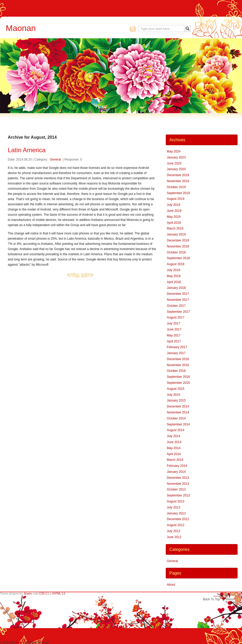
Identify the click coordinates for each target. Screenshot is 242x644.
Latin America (27, 150)
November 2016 (178, 365)
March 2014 (175, 460)
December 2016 (178, 359)
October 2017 (176, 306)
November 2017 (178, 300)
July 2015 (173, 395)
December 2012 (178, 519)
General (55, 160)
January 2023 (176, 157)
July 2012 (173, 531)
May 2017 (174, 335)
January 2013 (176, 513)
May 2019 (174, 217)
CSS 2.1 (44, 594)
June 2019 (174, 211)
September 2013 (178, 495)
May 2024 (174, 151)
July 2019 (173, 205)
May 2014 (174, 448)
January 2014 (176, 472)
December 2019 (178, 175)
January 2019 (176, 234)
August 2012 (176, 525)
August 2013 (176, 501)
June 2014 (174, 442)
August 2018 (176, 264)
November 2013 (178, 484)
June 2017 (174, 329)
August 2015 (176, 389)
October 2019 (176, 187)
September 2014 (178, 424)
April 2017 (174, 341)
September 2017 (178, 312)
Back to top (211, 599)
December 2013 (178, 478)
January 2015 (176, 400)
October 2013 (176, 489)
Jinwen (28, 594)
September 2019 (178, 193)
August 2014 (176, 430)
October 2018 (176, 252)
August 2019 (176, 199)
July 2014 (173, 436)
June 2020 (174, 163)
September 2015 (178, 383)
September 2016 (178, 377)
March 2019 (175, 228)
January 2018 (176, 288)
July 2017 (173, 323)
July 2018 (173, 270)
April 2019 (174, 223)
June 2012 (174, 537)
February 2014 (177, 466)
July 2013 (173, 507)
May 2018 (174, 276)
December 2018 (178, 240)
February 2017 (177, 347)
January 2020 (176, 169)
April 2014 (174, 454)
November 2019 (178, 181)
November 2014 (178, 412)
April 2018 (174, 282)
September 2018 (178, 258)
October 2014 (176, 418)
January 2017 (176, 353)
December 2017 (178, 294)
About (171, 585)
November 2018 (178, 246)
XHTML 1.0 (59, 594)
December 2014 (178, 406)
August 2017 (176, 317)
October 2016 (176, 371)
